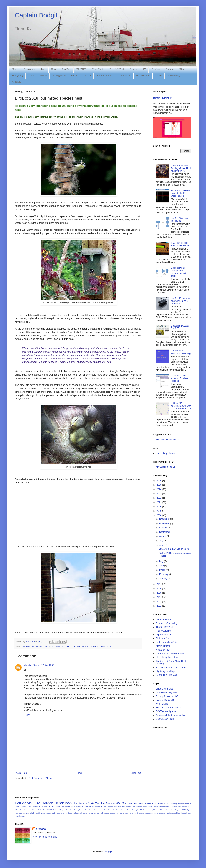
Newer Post (22, 773)
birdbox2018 (59, 646)
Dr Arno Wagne (59, 810)
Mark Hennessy (147, 810)
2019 (159, 511)
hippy (179, 813)
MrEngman (177, 810)
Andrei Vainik (131, 807)
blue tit (69, 646)
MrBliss (88, 807)
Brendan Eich (158, 807)
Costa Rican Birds (165, 719)
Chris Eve (94, 803)
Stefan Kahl (77, 813)
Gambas (156, 69)
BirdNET (81, 69)
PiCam (75, 76)
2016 (159, 589)
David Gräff (48, 810)
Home (15, 69)
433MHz (17, 82)
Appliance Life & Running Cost (171, 715)
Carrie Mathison (178, 807)
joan (189, 813)
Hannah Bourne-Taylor (51, 807)
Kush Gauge (162, 704)
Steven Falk (99, 813)
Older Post (136, 773)
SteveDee (41, 829)
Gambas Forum (164, 620)
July (162, 541)
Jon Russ (106, 803)
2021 (159, 502)
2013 (159, 602)
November (165, 523)
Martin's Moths (163, 646)
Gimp (182, 69)
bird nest (49, 646)
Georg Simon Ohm (81, 810)
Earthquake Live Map (166, 675)
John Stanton (113, 810)
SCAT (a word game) (166, 711)
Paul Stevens (20, 813)
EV (144, 69)
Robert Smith (51, 813)
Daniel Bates (38, 810)
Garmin (170, 69)
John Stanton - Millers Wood (170, 654)
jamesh (184, 813)
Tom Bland (120, 813)
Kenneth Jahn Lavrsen (140, 803)
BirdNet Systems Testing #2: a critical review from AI (181, 168)
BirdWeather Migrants (167, 692)
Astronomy (30, 69)
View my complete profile (45, 837)
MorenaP (80, 807)
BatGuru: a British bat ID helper (174, 549)
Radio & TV (124, 76)
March (163, 570)
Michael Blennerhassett (163, 810)
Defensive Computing (167, 623)
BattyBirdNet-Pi (163, 98)
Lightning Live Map (165, 671)
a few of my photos (165, 453)
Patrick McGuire (28, 803)
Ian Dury (104, 810)
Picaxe (87, 76)
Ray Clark (30, 813)
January (164, 579)
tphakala (156, 803)
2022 (159, 498)
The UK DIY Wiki (164, 627)
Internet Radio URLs (166, 700)
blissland (141, 813)
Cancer (133, 69)
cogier (156, 813)
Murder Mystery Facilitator (169, 708)
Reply (27, 715)
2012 (159, 606)
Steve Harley (88, 813)
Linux (31, 76)
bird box (27, 646)
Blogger (109, 851)
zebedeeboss (20, 816)
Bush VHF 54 (117, 69)
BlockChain (98, 69)
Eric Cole (69, 810)
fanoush (173, 813)
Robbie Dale (40, 813)
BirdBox (66, 69)
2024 (159, 489)
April (162, 566)
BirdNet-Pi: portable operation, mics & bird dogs (181, 301)
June (162, 545)
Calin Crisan (20, 807)
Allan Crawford (120, 807)
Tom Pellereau (131, 813)
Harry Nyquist (95, 810)
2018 (159, 515)
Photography (59, 76)
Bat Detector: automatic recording (181, 352)
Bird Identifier (162, 638)
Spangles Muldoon (64, 813)
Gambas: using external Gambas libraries (180, 378)
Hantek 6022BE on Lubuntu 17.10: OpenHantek (180, 193)
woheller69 (97, 807)
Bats (43, 69)
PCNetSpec (187, 810)
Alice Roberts (108, 807)
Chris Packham (33, 807)
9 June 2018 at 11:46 (44, 665)
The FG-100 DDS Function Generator (181, 244)
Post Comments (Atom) (40, 778)
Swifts (158, 76)
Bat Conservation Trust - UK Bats (172, 668)
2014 (159, 597)
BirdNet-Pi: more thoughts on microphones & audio (179, 272)
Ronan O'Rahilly (169, 803)
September (165, 532)
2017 (159, 584)
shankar (28, 665)
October (164, 528)
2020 (159, 507)
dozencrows (164, 813)
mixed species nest (89, 646)
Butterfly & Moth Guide (167, 642)
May (162, 561)
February (164, 574)
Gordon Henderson (57, 803)
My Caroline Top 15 (165, 467)
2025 (159, 485)
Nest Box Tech (163, 650)
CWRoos (168, 807)
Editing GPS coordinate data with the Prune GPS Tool (181, 406)
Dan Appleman (26, 810)
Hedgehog (17, 76)
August (163, 536)
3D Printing (174, 76)
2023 (159, 494)
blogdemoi (149, 813)
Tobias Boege (109, 813)
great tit (76, 646)
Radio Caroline (104, 76)
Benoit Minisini (185, 803)
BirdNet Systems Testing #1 (179, 220)
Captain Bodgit (36, 15)
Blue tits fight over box (167, 657)
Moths (43, 76)
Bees (54, 69)
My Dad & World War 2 (167, 440)
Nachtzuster (80, 803)
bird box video (38, 646)
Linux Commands (165, 689)
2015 (159, 593)
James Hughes (69, 807)
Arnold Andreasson (145, 807)
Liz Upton (136, 810)
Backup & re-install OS (167, 696)
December (165, 519)
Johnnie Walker (125, 810)
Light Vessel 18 (163, 635)
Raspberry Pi (143, 76)
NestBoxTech (120, 803)
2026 (159, 481)
